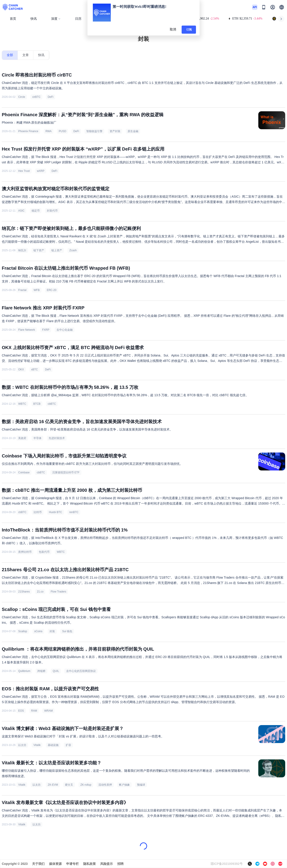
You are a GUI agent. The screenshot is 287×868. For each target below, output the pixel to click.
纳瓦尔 (22, 250)
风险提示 (107, 864)
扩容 (68, 745)
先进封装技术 (57, 438)
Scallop (23, 631)
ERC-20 (52, 290)
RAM (34, 711)
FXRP (46, 330)
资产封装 (115, 131)
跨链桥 (41, 671)
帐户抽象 (124, 785)
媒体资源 (55, 864)
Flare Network (27, 330)
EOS (21, 711)
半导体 (37, 438)
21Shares (24, 592)
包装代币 (44, 552)
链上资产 (57, 250)
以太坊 (22, 745)
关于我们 (38, 864)
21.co (40, 592)
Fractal (22, 290)
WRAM (48, 711)
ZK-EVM (53, 785)
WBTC (22, 404)
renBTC (74, 512)
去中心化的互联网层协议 (81, 671)
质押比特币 (25, 552)
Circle (22, 97)
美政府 (22, 438)
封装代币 (52, 211)
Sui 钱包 (67, 631)
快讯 (34, 19)
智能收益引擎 (94, 131)
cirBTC (36, 97)
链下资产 (39, 250)
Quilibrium (24, 671)
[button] (282, 7)
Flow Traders (58, 592)
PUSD (62, 131)
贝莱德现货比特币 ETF (66, 472)
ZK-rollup (86, 785)
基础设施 (53, 745)
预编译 (141, 785)
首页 (13, 19)
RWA (49, 131)
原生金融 (133, 131)
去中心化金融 (65, 330)
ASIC (21, 211)
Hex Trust (24, 171)
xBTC (35, 370)
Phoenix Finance (28, 131)
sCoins (38, 631)
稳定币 (36, 211)
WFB (37, 290)
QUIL (56, 671)
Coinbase (24, 472)
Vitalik (37, 745)
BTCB (37, 404)
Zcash (73, 250)
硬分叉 (69, 785)
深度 (56, 19)
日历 (78, 19)
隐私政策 (89, 864)
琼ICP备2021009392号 (227, 864)
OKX (21, 370)
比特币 (38, 512)
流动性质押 (105, 785)
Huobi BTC (55, 512)
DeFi (51, 97)
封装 (52, 631)
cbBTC (52, 404)
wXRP (41, 171)
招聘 (120, 864)
